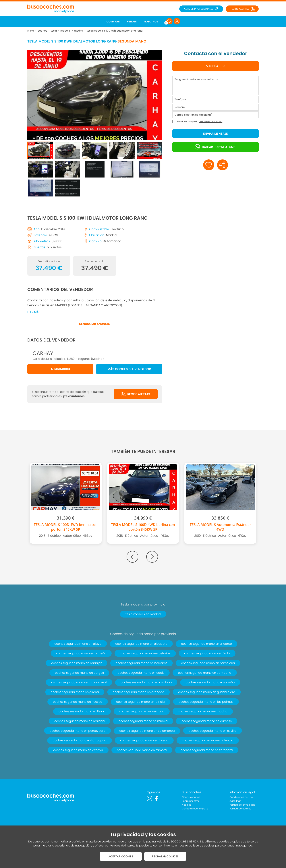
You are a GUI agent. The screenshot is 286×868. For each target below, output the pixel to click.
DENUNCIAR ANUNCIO (95, 324)
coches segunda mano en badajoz (77, 663)
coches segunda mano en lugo (142, 711)
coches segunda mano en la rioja (140, 702)
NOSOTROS (151, 22)
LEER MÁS (34, 312)
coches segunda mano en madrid (203, 711)
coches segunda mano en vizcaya (78, 750)
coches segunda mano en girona (75, 692)
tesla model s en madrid (143, 614)
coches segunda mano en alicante (206, 644)
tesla (54, 31)
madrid (79, 31)
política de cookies (202, 845)
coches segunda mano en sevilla (212, 731)
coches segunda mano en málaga (80, 721)
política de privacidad (211, 121)
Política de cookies (240, 809)
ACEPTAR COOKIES (121, 856)
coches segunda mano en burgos (79, 673)
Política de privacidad (242, 805)
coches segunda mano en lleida (82, 711)
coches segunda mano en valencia (208, 740)
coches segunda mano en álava (78, 644)
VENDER (132, 22)
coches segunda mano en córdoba (146, 682)
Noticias (187, 805)
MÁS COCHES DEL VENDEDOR (129, 369)
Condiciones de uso (241, 797)
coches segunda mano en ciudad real (79, 682)
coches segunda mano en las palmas (206, 702)
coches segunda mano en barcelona (208, 663)
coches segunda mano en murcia (143, 721)
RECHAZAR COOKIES (165, 856)
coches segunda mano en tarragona (80, 740)
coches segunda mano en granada (139, 692)
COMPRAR (113, 22)
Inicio (31, 31)
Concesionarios (191, 797)
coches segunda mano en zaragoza (207, 750)
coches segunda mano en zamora (142, 750)
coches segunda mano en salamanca (147, 731)
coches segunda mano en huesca (78, 702)
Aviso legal (236, 801)
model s (65, 31)
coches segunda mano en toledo (144, 740)
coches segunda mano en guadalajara (207, 692)
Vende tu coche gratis (195, 809)
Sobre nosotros (191, 801)
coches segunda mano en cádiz (141, 673)
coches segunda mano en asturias (145, 653)
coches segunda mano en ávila (207, 653)
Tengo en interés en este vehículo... (216, 86)
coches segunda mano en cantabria (205, 673)
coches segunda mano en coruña (210, 682)
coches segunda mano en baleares (141, 663)
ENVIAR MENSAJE (216, 134)
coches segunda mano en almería (81, 653)
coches (42, 31)
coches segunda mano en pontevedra (78, 731)
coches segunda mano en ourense (207, 721)
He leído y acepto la (200, 121)
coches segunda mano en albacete (141, 644)
